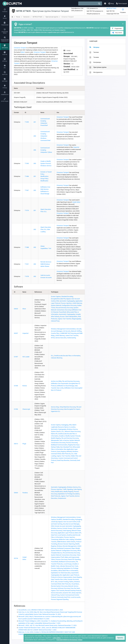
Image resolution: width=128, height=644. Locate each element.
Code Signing (67, 531)
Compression (62, 498)
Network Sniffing (76, 331)
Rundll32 (59, 519)
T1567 (27, 190)
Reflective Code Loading (66, 539)
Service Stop (55, 407)
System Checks (56, 431)
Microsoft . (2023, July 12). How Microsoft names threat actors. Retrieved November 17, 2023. (48, 625)
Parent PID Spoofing (74, 559)
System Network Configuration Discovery (64, 305)
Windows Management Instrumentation (63, 329)
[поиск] (99, 4)
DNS (58, 301)
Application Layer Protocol (66, 533)
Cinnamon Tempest (20, 48)
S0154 (16, 558)
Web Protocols (66, 454)
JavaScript (54, 522)
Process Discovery (72, 443)
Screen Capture (56, 297)
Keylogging (65, 425)
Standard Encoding (67, 297)
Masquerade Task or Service (60, 440)
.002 (35, 190)
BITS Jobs (54, 582)
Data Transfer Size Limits (59, 579)
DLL (45, 212)
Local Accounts (75, 597)
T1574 (27, 210)
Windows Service (46, 166)
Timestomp (55, 539)
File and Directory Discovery (64, 308)
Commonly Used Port (63, 597)
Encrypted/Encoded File (58, 299)
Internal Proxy (55, 321)
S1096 (16, 409)
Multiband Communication (59, 445)
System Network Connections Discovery (64, 555)
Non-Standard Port (66, 447)
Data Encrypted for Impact (72, 409)
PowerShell (44, 125)
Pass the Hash (75, 588)
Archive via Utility (56, 381)
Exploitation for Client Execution (61, 573)
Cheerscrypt (26, 409)
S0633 (16, 309)
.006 (35, 150)
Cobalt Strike (76, 202)
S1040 (16, 386)
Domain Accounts (46, 278)
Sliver (24, 309)
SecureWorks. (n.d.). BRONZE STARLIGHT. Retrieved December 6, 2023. (41, 610)
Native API (54, 434)
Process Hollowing (57, 568)
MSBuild (69, 451)
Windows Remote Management (66, 546)
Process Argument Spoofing (60, 599)
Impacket (76, 147)
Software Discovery (64, 588)
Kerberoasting (72, 338)
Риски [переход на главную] (18, 17)
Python (50, 152)
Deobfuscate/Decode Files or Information (67, 356)
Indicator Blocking (57, 358)
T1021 (27, 264)
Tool (50, 248)
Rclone (25, 386)
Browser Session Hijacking (66, 544)
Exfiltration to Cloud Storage (65, 386)
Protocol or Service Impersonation (62, 577)
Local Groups (68, 564)
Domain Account (60, 526)
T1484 (27, 176)
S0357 (16, 333)
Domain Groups (67, 528)
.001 (35, 122)
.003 (35, 136)
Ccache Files (55, 333)
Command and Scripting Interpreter (45, 121)
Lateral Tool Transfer (72, 335)
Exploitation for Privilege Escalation (69, 494)
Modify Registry (56, 438)
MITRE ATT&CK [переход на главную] (38, 17)
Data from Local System (59, 535)
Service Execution (61, 338)
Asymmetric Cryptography (67, 314)
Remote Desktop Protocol (73, 591)
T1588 (27, 247)
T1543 (27, 163)
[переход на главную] (12, 17)
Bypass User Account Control (67, 522)
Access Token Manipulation (69, 317)
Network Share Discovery (73, 431)
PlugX (24, 444)
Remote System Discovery (59, 586)
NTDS (53, 338)
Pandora (25, 493)
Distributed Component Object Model (68, 548)
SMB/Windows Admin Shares (66, 542)
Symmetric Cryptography (67, 301)
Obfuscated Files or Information (68, 571)
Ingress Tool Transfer (64, 319)
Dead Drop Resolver (63, 460)
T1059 (27, 122)
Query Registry (61, 451)
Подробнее (117, 28)
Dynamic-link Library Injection (72, 593)
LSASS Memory (77, 303)
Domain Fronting (63, 582)
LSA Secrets (66, 331)
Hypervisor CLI (56, 411)
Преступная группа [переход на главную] (52, 17)
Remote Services (46, 262)
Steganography (76, 319)
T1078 (27, 276)
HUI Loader (26, 357)
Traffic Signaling (68, 489)
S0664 (16, 493)
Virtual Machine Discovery (68, 407)
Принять (120, 638)
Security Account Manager (71, 524)
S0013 (16, 444)
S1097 (16, 357)
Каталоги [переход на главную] (26, 17)
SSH (74, 528)
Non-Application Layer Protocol (69, 575)
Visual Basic (75, 584)
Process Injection (66, 303)
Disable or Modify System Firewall (70, 436)
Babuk (23, 52)
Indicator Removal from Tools (69, 566)
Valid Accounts (45, 275)
